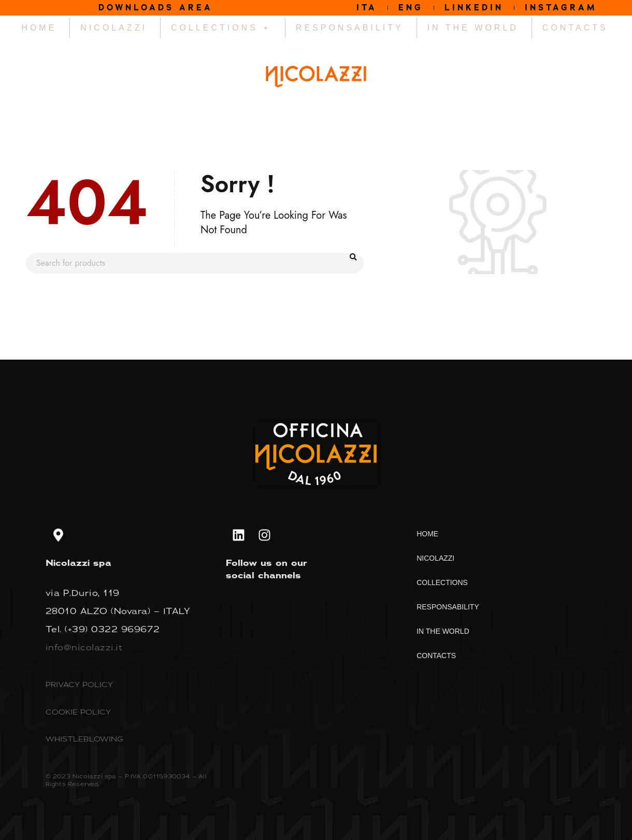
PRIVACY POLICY (79, 684)
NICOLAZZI (114, 28)
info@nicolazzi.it (84, 647)
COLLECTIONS (221, 28)
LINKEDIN (474, 8)
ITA (367, 8)
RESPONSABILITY (350, 28)
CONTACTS (575, 28)
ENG (411, 8)
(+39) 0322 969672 (112, 629)
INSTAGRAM (561, 8)
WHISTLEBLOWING (84, 739)
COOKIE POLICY (78, 712)
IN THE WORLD (473, 28)
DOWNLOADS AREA (156, 8)
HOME (39, 28)
